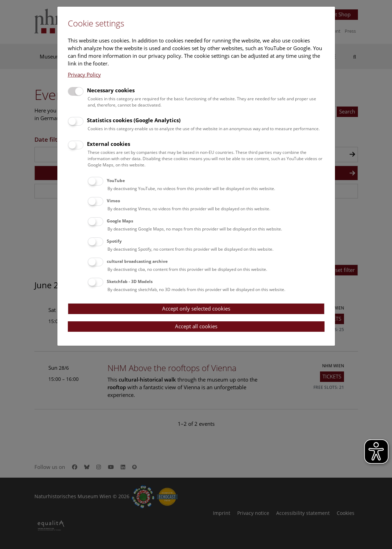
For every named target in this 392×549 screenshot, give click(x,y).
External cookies (109, 144)
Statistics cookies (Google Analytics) (134, 120)
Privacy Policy (84, 74)
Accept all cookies (196, 326)
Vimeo (113, 201)
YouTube (116, 181)
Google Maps (120, 221)
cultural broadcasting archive (137, 261)
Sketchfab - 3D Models (130, 281)
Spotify (114, 241)
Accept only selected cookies (196, 308)
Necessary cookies (111, 90)
